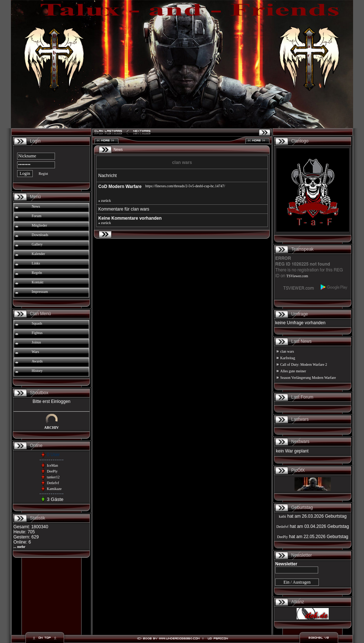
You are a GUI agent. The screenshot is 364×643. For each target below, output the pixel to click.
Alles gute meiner (293, 371)
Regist (43, 174)
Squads (37, 323)
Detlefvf (53, 483)
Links (36, 263)
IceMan (53, 465)
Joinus (36, 342)
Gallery (37, 244)
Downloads (40, 235)
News (36, 206)
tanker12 (53, 477)
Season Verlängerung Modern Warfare (308, 378)
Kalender (38, 254)
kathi (282, 516)
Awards (37, 361)
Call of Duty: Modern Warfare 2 (304, 364)
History (37, 371)
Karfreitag (288, 358)
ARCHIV (52, 428)
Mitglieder (39, 225)
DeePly (52, 471)
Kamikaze (54, 489)
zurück (105, 201)
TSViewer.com (297, 276)
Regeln (37, 273)
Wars (35, 352)
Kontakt (37, 282)
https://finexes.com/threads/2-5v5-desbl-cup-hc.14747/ (185, 186)
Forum (37, 216)
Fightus (37, 333)
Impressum (40, 292)
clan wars (287, 351)
